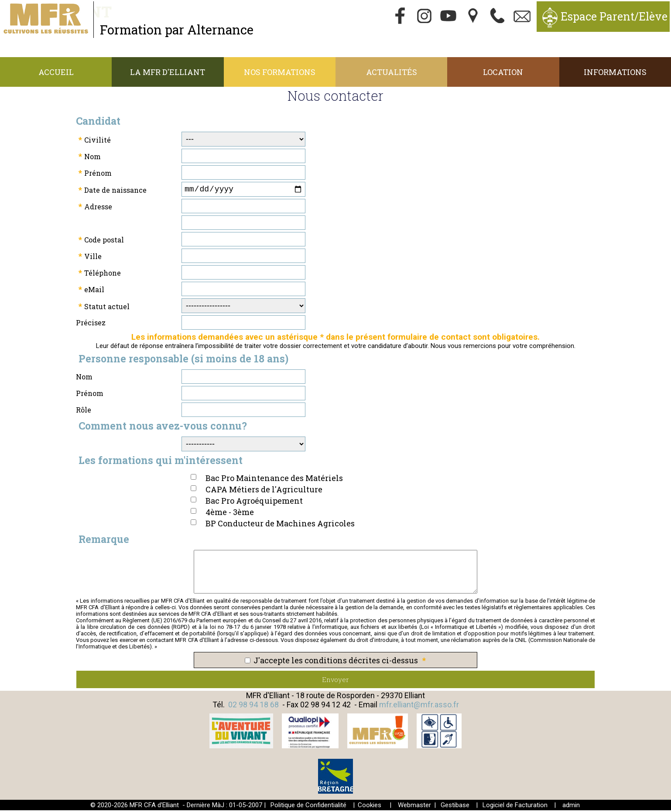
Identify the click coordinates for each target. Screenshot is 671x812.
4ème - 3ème (230, 514)
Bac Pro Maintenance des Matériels (274, 480)
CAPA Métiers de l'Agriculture (264, 491)
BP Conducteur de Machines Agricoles (280, 525)
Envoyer (335, 681)
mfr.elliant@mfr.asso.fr (419, 706)
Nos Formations (280, 72)
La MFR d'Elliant (168, 72)
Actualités (392, 72)
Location (503, 72)
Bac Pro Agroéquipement (254, 502)
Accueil (56, 72)
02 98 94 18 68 (253, 706)
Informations (615, 72)
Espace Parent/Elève (614, 16)
